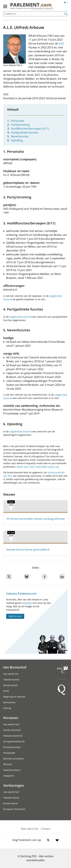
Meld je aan (15, 616)
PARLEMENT (31, 5)
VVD (61, 44)
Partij (6, 691)
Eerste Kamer (11, 685)
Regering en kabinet (14, 697)
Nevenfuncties (20, 136)
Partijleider (9, 753)
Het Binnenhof (15, 667)
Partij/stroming (20, 125)
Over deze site (29, 829)
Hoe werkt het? (11, 724)
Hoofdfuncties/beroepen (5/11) (30, 129)
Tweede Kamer (11, 680)
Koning (7, 708)
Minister (8, 764)
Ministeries (9, 702)
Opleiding (17, 140)
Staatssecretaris (12, 770)
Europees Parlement (14, 809)
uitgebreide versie (19, 317)
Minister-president (13, 759)
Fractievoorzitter (12, 747)
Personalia (18, 121)
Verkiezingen (14, 785)
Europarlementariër (14, 741)
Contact (46, 829)
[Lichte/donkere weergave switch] (67, 3)
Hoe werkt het (11, 674)
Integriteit (9, 776)
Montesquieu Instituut (41, 8)
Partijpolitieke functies (25, 132)
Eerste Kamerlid (12, 730)
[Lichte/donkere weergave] (67, 3)
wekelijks (27, 603)
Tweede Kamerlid (13, 736)
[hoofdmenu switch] (5, 8)
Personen (11, 718)
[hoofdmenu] (5, 8)
